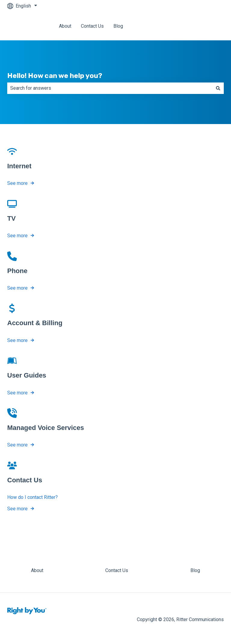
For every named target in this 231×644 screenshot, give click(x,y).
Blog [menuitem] (195, 570)
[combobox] (110, 88)
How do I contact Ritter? (32, 497)
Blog (118, 26)
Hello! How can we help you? (55, 76)
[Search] (218, 88)
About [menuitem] (37, 570)
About (65, 26)
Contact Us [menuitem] (117, 570)
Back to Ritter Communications (186, 26)
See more (17, 184)
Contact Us (92, 26)
